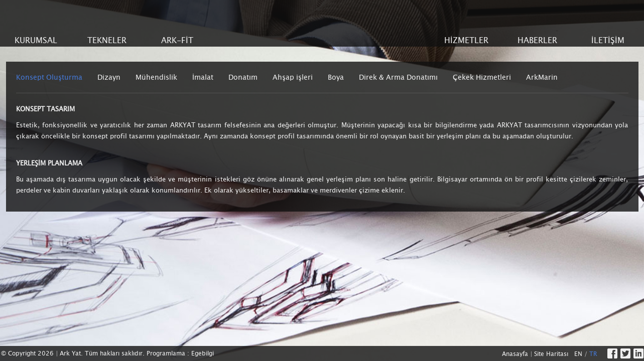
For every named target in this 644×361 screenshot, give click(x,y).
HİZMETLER (466, 40)
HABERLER (537, 40)
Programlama (166, 353)
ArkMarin (542, 77)
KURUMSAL (36, 40)
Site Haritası (551, 354)
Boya (336, 77)
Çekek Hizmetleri (482, 77)
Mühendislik (156, 77)
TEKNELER (107, 40)
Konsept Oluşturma (49, 77)
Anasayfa (515, 354)
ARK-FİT (177, 40)
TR (593, 354)
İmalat (203, 77)
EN (578, 354)
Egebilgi (203, 353)
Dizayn (109, 77)
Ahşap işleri (293, 77)
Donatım (243, 77)
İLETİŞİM (608, 40)
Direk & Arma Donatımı (398, 77)
